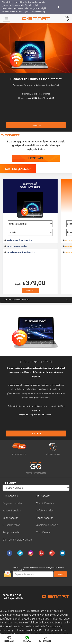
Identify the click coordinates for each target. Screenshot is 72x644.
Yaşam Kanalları (12, 510)
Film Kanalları (10, 496)
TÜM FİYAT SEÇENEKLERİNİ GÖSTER (36, 300)
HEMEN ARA (36, 158)
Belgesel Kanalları (13, 503)
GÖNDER (61, 574)
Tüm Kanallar (44, 532)
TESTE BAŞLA (36, 433)
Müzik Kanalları (45, 510)
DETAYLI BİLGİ (36, 125)
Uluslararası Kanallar (48, 525)
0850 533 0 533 (13, 597)
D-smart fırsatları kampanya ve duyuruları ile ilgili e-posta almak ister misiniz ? (38, 569)
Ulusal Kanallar (11, 525)
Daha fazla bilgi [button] (38, 12)
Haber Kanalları (45, 518)
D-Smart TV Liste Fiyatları (17, 540)
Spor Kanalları (10, 518)
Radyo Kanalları (11, 532)
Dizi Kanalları (43, 496)
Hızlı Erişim (9, 483)
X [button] (58, 7)
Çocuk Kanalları (45, 503)
